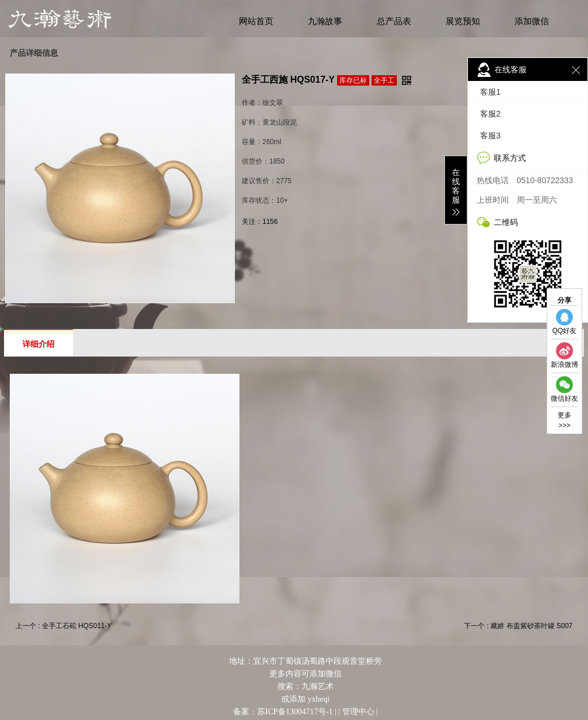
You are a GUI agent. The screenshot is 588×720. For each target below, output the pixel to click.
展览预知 (463, 21)
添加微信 (532, 21)
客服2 (490, 114)
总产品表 (394, 21)
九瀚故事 (325, 21)
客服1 (490, 92)
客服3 (490, 136)
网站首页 (256, 21)
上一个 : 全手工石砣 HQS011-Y (63, 626)
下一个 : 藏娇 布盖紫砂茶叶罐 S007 (518, 626)
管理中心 (358, 711)
